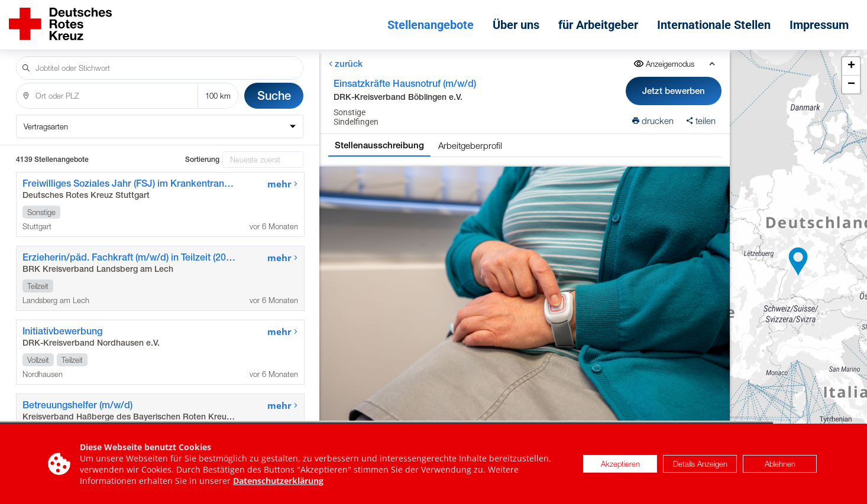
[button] (798, 262)
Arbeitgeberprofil (470, 145)
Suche (274, 95)
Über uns (516, 25)
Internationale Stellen (714, 25)
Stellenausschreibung (379, 145)
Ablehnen (780, 464)
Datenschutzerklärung (278, 481)
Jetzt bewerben (674, 91)
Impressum (819, 25)
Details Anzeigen (700, 464)
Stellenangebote (431, 25)
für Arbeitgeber (598, 25)
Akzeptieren (620, 464)
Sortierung (202, 160)
